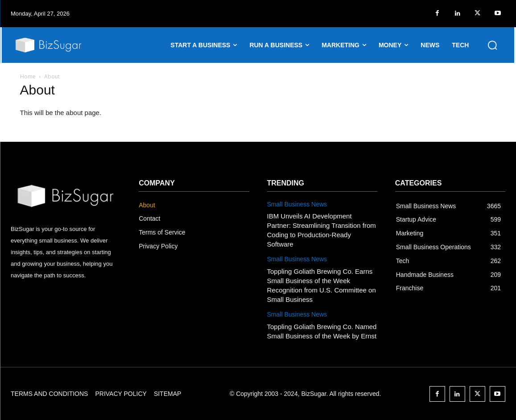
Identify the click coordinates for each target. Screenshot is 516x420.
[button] (492, 45)
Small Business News (297, 204)
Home (28, 76)
